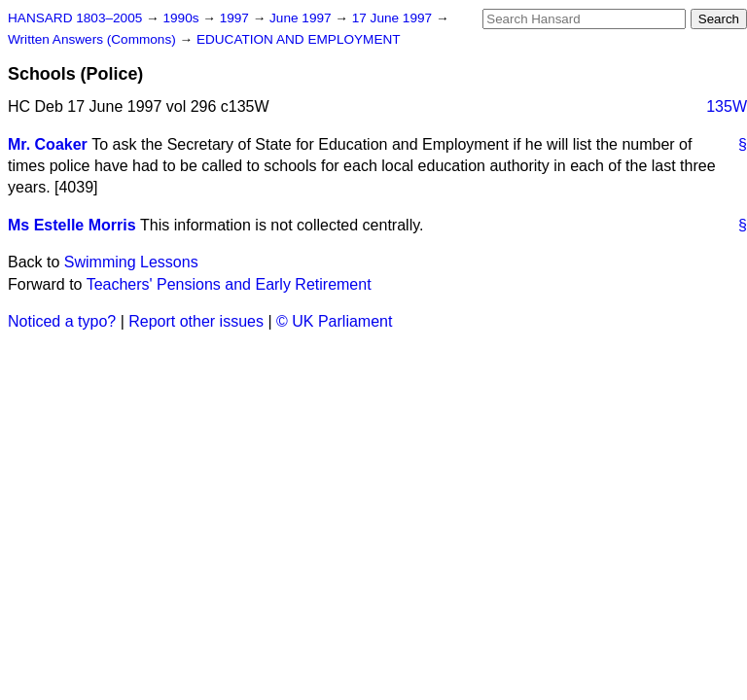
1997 (236, 18)
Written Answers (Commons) (94, 39)
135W (727, 106)
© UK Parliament (334, 321)
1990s (182, 18)
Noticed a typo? (62, 321)
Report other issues (196, 321)
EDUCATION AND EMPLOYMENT (299, 39)
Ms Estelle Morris (72, 225)
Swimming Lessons (131, 262)
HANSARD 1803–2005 (75, 18)
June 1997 (302, 18)
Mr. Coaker (48, 144)
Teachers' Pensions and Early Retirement (229, 284)
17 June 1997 (394, 18)
